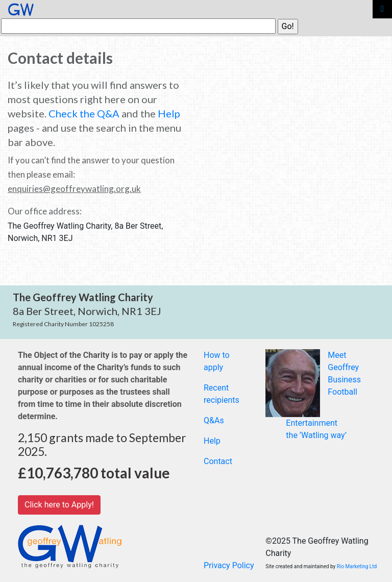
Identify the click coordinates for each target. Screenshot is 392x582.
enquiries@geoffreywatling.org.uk (74, 189)
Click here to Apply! (59, 505)
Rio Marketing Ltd (357, 566)
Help (169, 113)
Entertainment (312, 423)
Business (344, 380)
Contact (218, 461)
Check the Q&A (84, 113)
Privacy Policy (229, 565)
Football (342, 392)
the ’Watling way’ (316, 435)
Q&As (214, 420)
